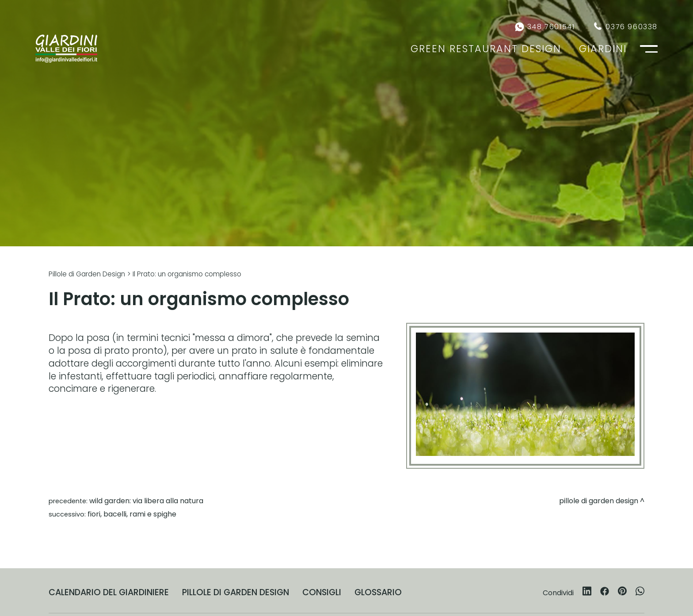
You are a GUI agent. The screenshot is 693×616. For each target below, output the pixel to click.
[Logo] (66, 49)
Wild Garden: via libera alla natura (146, 501)
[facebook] (605, 593)
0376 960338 (632, 27)
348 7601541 (551, 27)
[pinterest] (622, 593)
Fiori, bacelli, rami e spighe (132, 514)
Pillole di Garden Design (87, 274)
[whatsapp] (640, 593)
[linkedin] (587, 593)
